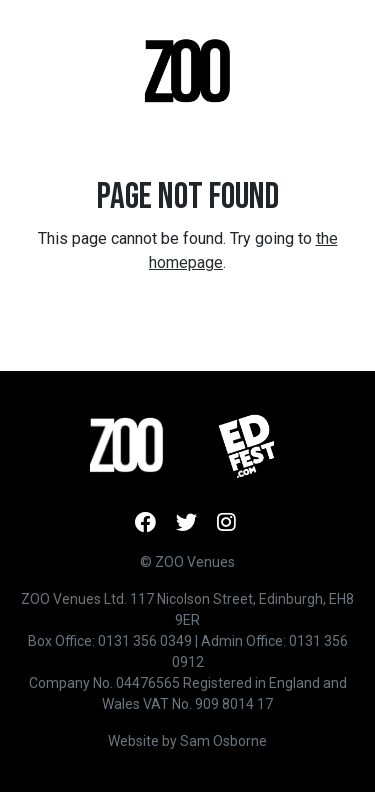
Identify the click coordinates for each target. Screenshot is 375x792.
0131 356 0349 (145, 641)
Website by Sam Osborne (187, 741)
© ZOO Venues (187, 562)
